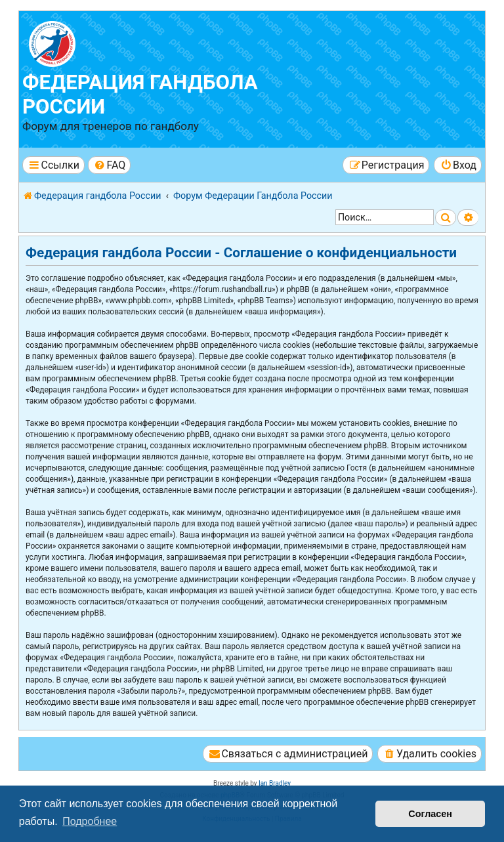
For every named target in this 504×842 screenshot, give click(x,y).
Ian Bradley (275, 783)
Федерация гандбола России (140, 95)
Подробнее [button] (90, 821)
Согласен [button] (430, 814)
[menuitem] (109, 165)
